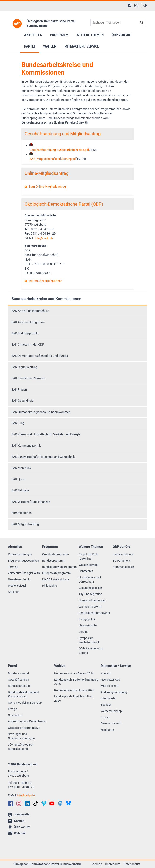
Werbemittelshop (111, 711)
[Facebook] (130, 5)
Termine (13, 567)
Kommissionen (21, 513)
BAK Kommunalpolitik (26, 446)
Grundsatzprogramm (56, 554)
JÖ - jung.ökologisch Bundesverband (21, 747)
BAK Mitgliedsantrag (25, 524)
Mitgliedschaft (110, 686)
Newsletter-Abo (110, 680)
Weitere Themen (90, 35)
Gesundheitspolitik (90, 588)
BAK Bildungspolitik (25, 333)
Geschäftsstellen (19, 680)
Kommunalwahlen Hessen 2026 (74, 690)
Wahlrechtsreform (90, 607)
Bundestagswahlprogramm (59, 567)
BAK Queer (18, 479)
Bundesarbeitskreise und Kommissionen (46, 299)
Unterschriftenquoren (92, 600)
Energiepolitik (87, 619)
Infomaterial (108, 698)
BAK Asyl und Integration (28, 322)
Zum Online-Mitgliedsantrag (47, 187)
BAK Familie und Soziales (28, 378)
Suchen (142, 23)
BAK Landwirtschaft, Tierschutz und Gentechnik (43, 457)
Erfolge (13, 709)
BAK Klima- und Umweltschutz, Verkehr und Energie (46, 434)
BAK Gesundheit (22, 401)
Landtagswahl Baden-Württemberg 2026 (76, 682)
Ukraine (83, 632)
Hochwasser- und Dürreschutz (90, 579)
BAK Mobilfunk (21, 468)
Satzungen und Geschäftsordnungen (21, 736)
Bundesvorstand (18, 673)
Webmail (17, 833)
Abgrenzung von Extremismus (27, 721)
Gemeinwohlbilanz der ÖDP (25, 703)
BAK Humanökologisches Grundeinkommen (41, 412)
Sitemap (96, 864)
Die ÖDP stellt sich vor (56, 579)
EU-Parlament (121, 561)
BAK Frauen (19, 390)
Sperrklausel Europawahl (94, 613)
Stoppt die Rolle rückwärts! (88, 556)
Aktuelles (33, 35)
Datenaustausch (111, 723)
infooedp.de (44, 238)
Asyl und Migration (90, 594)
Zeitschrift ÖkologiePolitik (24, 573)
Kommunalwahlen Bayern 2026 (74, 673)
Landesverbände (123, 554)
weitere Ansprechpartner (45, 281)
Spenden (106, 705)
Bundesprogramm (54, 561)
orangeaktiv (19, 815)
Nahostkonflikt (88, 625)
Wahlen (50, 46)
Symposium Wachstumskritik (89, 640)
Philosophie (49, 586)
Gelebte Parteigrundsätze (24, 728)
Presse (105, 717)
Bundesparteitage (19, 686)
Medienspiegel (17, 586)
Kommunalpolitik (123, 567)
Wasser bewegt (88, 565)
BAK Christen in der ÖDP (28, 345)
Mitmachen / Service (82, 46)
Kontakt (106, 673)
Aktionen (14, 592)
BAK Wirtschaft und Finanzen (31, 502)
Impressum (113, 864)
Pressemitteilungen (20, 554)
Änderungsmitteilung (114, 692)
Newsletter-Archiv (19, 579)
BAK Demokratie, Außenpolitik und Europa (40, 356)
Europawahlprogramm (56, 573)
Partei (30, 46)
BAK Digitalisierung (24, 367)
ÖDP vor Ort (122, 35)
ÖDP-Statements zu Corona (91, 651)
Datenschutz (132, 864)
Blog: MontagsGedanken (24, 561)
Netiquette (107, 730)
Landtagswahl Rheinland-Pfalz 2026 (74, 699)
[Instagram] (136, 5)
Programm (59, 35)
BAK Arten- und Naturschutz (30, 311)
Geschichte (15, 715)
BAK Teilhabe (20, 490)
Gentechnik (86, 571)
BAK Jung (18, 423)
